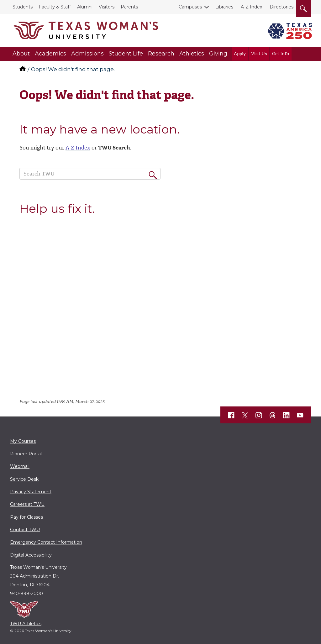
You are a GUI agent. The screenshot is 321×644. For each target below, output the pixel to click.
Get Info (281, 54)
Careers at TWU (27, 504)
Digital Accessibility (31, 555)
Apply (240, 54)
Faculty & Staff (55, 7)
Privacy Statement (31, 492)
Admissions (87, 54)
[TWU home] (23, 69)
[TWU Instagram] (259, 415)
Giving (218, 54)
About (21, 54)
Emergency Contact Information (46, 542)
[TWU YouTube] (300, 415)
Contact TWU (25, 530)
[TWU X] (245, 415)
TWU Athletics (26, 624)
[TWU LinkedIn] (287, 415)
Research (161, 54)
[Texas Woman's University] (86, 30)
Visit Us (259, 54)
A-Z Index (251, 7)
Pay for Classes (26, 517)
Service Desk (24, 479)
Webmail (20, 466)
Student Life (126, 54)
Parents (129, 7)
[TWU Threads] (273, 415)
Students (23, 7)
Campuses (192, 7)
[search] (303, 8)
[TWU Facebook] (231, 415)
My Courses (23, 441)
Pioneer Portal (26, 454)
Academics (50, 54)
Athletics (192, 54)
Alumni (85, 7)
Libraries (224, 7)
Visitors (107, 7)
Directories (282, 7)
